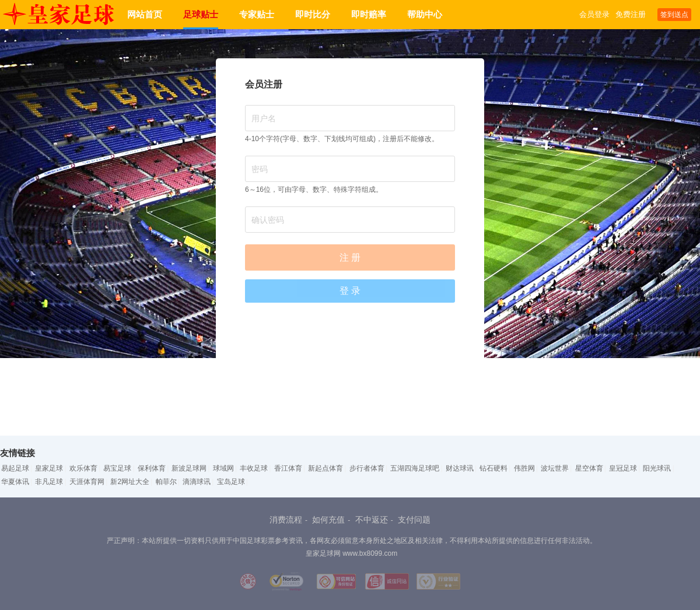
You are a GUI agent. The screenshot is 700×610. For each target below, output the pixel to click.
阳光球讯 (657, 468)
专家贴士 (257, 14)
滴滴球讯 (197, 482)
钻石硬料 (494, 468)
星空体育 (589, 468)
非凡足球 (49, 482)
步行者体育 (367, 468)
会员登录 (594, 14)
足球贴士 (201, 14)
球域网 (223, 468)
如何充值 (328, 520)
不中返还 (372, 520)
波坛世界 (555, 468)
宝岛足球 (231, 482)
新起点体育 (325, 468)
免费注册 (631, 14)
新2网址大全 (130, 482)
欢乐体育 (83, 468)
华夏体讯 (15, 482)
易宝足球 (117, 468)
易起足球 (15, 468)
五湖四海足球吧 (415, 468)
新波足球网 (189, 468)
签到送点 (674, 15)
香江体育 (288, 468)
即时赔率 (369, 14)
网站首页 (145, 14)
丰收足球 (254, 468)
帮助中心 (425, 14)
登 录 (350, 291)
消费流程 (286, 520)
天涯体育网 (87, 482)
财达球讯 (460, 468)
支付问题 (414, 520)
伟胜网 (524, 468)
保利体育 (152, 468)
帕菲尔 (166, 482)
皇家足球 (49, 468)
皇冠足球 (623, 468)
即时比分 (313, 14)
